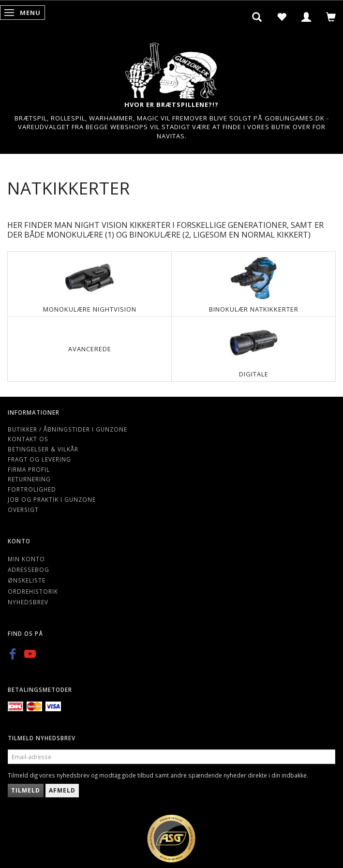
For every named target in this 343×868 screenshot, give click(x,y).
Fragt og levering (39, 459)
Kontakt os (28, 439)
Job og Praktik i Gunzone (52, 499)
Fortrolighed (32, 489)
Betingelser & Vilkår (43, 449)
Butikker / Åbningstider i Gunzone (67, 429)
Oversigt (23, 509)
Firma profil (29, 469)
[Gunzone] (172, 68)
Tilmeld (26, 790)
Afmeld (62, 790)
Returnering (29, 479)
